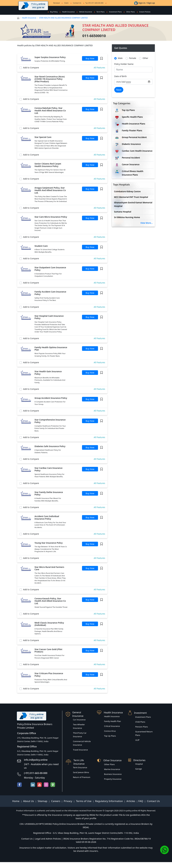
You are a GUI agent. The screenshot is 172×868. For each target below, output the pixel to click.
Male (120, 64)
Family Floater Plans (132, 136)
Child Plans (140, 728)
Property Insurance (113, 785)
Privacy (68, 807)
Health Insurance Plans (134, 130)
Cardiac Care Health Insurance (137, 157)
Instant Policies (53, 18)
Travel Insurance (80, 756)
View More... (146, 229)
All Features (99, 73)
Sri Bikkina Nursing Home (127, 223)
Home (16, 807)
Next (119, 96)
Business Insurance (113, 780)
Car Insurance (79, 726)
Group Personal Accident (134, 143)
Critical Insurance (112, 732)
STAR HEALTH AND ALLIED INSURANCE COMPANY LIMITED (63, 24)
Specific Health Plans (132, 123)
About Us (29, 807)
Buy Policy (52, 12)
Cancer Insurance (131, 170)
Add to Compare (31, 73)
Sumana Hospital (123, 218)
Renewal (56, 3)
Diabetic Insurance (131, 150)
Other (145, 64)
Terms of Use (84, 807)
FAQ (141, 807)
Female (133, 64)
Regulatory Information (109, 807)
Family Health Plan (112, 727)
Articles (131, 807)
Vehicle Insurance (84, 12)
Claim (66, 3)
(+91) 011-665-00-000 (95, 3)
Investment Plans (115, 12)
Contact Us (77, 3)
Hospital (139, 770)
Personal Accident (131, 164)
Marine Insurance (112, 775)
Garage (139, 775)
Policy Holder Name (124, 70)
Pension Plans (142, 733)
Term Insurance (80, 773)
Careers (55, 807)
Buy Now (90, 64)
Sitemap (43, 807)
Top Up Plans (128, 116)
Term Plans (100, 12)
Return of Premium (82, 783)
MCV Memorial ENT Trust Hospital (131, 203)
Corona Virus (110, 737)
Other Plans (130, 12)
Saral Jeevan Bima (81, 778)
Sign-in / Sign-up (144, 3)
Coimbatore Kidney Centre (127, 197)
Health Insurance (66, 12)
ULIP (137, 746)
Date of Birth (120, 82)
